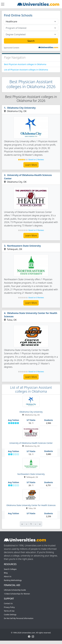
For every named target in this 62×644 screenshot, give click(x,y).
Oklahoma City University (21, 108)
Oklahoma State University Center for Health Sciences (31, 315)
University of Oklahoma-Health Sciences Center (28, 177)
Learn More (31, 165)
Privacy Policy (9, 607)
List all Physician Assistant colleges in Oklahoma (26, 70)
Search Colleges (10, 569)
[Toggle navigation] (3, 4)
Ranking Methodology (13, 580)
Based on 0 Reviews (36, 230)
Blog (6, 573)
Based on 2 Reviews (36, 160)
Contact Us (8, 603)
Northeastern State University (24, 246)
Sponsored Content (12, 48)
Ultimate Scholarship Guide (15, 590)
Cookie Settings (10, 615)
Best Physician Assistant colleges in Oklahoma (25, 64)
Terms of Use (9, 611)
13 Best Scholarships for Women (17, 594)
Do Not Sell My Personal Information (19, 618)
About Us (8, 576)
